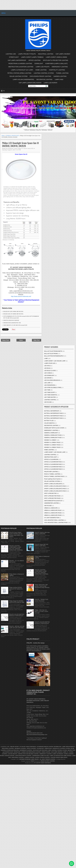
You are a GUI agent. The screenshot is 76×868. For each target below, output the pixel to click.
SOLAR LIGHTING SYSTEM (18, 76)
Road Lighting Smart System (52, 479)
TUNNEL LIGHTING (62, 73)
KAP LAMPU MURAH (57, 752)
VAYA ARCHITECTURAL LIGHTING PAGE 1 (56, 523)
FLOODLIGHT (40, 748)
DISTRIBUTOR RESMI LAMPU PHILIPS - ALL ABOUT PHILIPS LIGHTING (37, 759)
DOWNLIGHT (39, 64)
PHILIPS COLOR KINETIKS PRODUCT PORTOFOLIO (17, 615)
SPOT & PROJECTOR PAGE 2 (53, 498)
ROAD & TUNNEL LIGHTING (52, 474)
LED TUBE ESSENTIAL (51, 395)
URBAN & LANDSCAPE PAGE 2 (53, 513)
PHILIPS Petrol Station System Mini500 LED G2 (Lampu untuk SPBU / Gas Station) (16, 535)
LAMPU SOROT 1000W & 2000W (56, 57)
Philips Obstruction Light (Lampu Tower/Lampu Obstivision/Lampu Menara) (42, 586)
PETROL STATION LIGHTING (7, 756)
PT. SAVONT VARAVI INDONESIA (43, 763)
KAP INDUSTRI (15, 750)
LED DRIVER (48, 378)
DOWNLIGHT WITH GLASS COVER (54, 428)
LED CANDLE (48, 373)
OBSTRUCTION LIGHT (51, 457)
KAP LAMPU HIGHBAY (63, 54)
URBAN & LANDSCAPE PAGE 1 (53, 510)
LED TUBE (47, 390)
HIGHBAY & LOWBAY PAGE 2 (53, 445)
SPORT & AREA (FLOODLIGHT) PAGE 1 (56, 486)
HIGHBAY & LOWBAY (50, 440)
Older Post (37, 340)
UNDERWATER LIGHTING (52, 503)
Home (3, 136)
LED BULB (47, 368)
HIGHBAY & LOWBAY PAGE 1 (53, 442)
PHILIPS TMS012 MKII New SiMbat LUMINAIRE (42, 533)
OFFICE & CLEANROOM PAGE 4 (53, 467)
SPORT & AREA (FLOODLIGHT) (53, 484)
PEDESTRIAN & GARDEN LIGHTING (20, 64)
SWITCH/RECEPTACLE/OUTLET (53, 501)
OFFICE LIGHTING (35, 60)
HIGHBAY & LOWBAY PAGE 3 (53, 447)
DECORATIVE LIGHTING (44, 79)
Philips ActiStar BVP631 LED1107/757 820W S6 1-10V (16, 589)
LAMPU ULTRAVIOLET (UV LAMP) (22, 70)
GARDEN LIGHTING (60, 76)
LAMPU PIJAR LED (50, 363)
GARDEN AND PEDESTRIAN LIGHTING (31, 752)
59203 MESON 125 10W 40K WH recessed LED (15, 325)
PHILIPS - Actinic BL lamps (36, 643)
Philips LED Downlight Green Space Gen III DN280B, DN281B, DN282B (20, 144)
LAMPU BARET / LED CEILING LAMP (55, 361)
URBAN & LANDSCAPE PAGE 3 (53, 515)
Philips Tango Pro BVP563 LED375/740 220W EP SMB (17, 602)
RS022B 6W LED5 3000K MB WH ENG (13, 311)
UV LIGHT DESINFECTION (52, 518)
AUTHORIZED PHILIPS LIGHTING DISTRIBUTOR (49, 747)
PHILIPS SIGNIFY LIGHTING (48, 761)
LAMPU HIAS (59, 79)
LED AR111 (47, 366)
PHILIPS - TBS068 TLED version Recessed (41, 600)
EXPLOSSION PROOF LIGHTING (40, 76)
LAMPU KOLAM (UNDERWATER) (23, 79)
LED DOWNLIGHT (49, 375)
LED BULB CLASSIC (50, 371)
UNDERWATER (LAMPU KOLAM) (40, 756)
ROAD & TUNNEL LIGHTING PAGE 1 (55, 476)
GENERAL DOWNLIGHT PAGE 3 (53, 438)
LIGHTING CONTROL (50, 400)
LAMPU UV (65, 752)
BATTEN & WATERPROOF (52, 411)
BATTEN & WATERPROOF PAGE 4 (54, 418)
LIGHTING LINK (11, 54)
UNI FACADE (48, 402)
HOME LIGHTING (41, 70)
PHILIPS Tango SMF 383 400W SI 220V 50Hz (41, 545)
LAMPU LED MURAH (50, 83)
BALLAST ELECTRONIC (51, 354)
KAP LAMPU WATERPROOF (17, 60)
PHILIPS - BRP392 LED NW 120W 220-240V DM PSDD (17, 627)
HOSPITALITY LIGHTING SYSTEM (61, 748)
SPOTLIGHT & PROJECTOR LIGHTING (56, 60)
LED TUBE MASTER (50, 397)
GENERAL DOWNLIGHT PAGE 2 (53, 435)
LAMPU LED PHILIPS (43, 67)
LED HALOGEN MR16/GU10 (52, 380)
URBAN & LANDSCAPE (51, 508)
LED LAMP (47, 383)
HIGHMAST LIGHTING (20, 748)
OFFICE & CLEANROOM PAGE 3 (53, 464)
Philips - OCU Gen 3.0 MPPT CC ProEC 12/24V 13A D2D (41, 612)
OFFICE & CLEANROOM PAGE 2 (53, 462)
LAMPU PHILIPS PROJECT (68, 747)
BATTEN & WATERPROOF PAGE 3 (54, 416)
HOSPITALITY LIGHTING (57, 70)
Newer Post (6, 340)
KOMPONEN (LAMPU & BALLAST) (57, 64)
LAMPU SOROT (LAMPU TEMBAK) (32, 57)
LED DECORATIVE (13, 754)
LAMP (46, 359)
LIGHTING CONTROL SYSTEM (44, 73)
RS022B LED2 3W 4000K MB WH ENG (13, 314)
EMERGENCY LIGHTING (60, 67)
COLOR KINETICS (49, 423)
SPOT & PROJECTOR (50, 493)
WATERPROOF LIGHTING (26, 750)
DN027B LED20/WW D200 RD (11, 320)
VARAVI (33, 761)
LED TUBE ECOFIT (50, 392)
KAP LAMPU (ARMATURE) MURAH (30, 83)
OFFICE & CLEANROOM (51, 459)
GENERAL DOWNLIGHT (12, 136)
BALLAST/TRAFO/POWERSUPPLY (54, 356)
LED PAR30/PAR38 (50, 385)
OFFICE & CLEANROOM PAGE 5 (53, 469)
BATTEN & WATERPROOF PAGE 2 (54, 413)
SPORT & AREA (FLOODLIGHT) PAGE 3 (56, 491)
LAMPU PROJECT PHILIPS (27, 54)
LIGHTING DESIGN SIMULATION (59, 757)
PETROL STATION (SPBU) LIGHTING (19, 73)
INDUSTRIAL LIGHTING (46, 54)
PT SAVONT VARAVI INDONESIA (28, 747)
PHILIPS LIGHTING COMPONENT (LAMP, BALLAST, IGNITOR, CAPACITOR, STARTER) (16, 548)
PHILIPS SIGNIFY (15, 747)
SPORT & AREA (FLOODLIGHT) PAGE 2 (56, 489)
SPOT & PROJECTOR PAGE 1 (53, 496)
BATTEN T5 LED (49, 421)
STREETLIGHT (14, 57)
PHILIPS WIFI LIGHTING (51, 472)
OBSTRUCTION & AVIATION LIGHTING (21, 67)
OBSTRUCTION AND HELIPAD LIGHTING (28, 754)
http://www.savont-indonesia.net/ (21, 296)
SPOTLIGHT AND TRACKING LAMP (42, 750)
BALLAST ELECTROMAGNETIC (53, 351)
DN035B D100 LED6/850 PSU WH (12, 323)
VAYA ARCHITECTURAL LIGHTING (54, 520)
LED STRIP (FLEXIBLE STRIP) (53, 388)
